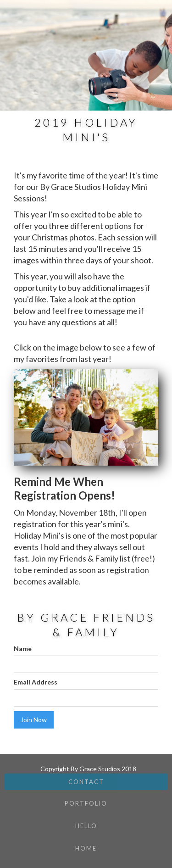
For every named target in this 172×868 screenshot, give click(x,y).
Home (86, 848)
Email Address (36, 682)
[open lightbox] (86, 417)
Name (23, 648)
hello (86, 826)
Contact (86, 782)
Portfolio (86, 803)
